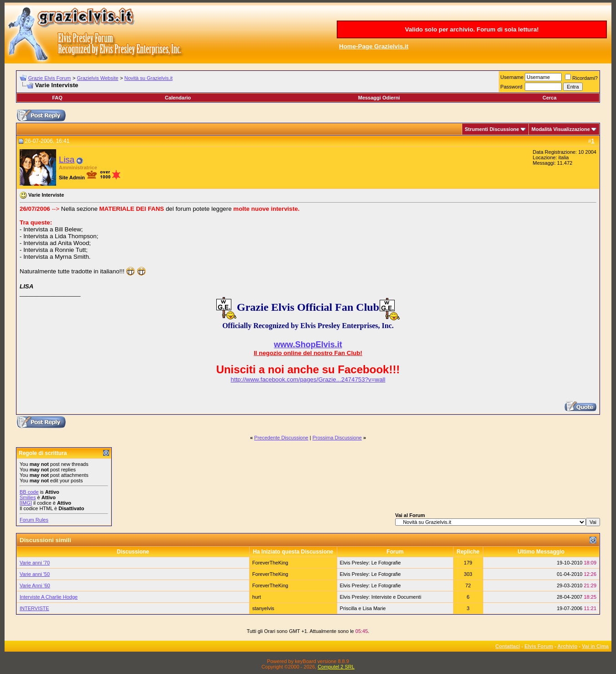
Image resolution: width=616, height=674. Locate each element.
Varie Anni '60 (35, 585)
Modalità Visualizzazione (561, 129)
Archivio (568, 646)
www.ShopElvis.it (308, 345)
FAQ (57, 98)
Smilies (28, 497)
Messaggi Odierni (379, 98)
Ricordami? (581, 78)
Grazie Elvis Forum (50, 78)
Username (512, 77)
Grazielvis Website (97, 78)
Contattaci (508, 646)
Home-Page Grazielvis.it (374, 46)
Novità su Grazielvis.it (149, 78)
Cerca (550, 98)
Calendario (178, 98)
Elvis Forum (539, 646)
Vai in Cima (595, 646)
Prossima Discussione (337, 438)
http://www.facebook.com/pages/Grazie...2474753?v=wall (308, 379)
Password (512, 87)
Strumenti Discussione (492, 129)
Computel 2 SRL (336, 667)
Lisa (67, 159)
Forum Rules (34, 520)
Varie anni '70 (35, 563)
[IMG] (26, 503)
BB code (29, 492)
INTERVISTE (34, 608)
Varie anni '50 (35, 574)
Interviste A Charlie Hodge (49, 597)
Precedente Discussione (281, 438)
